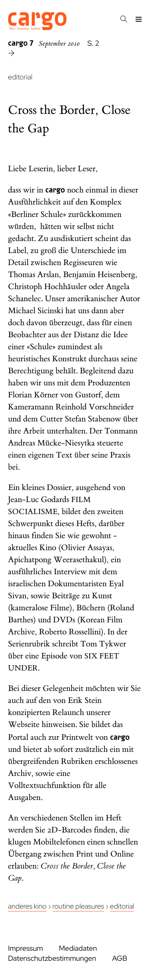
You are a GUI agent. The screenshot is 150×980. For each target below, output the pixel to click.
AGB (120, 959)
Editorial (122, 906)
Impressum (25, 949)
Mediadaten (78, 949)
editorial (20, 77)
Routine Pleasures (78, 906)
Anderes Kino (27, 906)
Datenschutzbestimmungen (52, 959)
